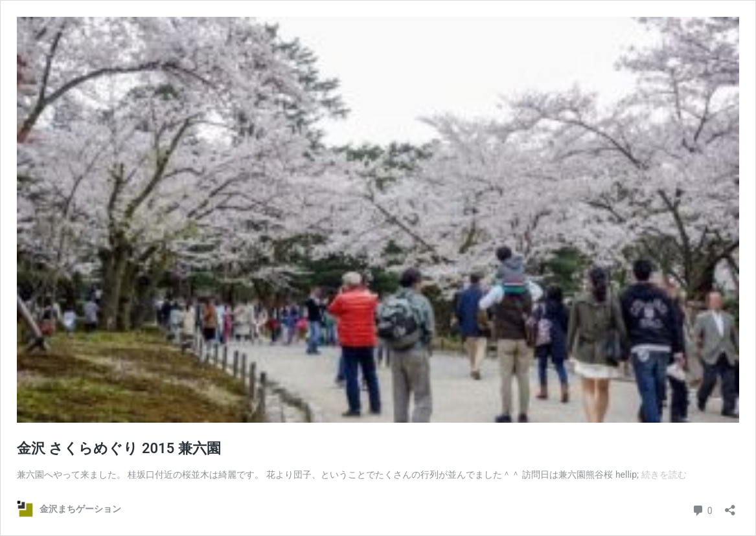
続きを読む (664, 475)
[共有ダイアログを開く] (730, 506)
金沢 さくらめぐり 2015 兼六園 (119, 448)
